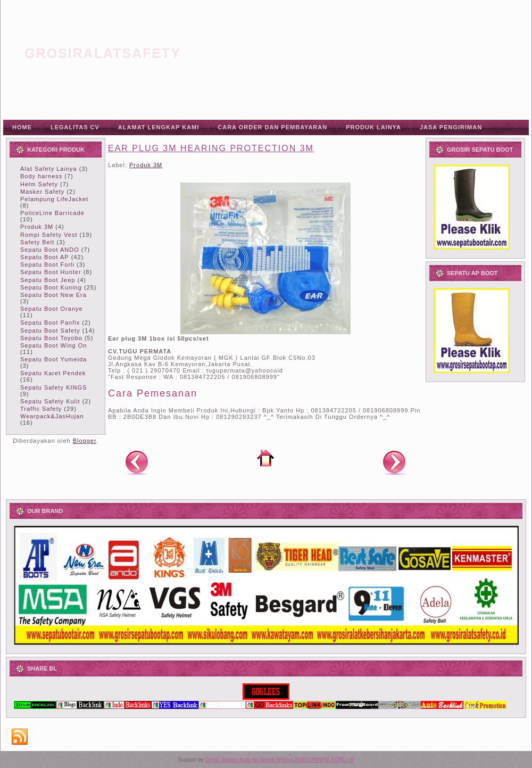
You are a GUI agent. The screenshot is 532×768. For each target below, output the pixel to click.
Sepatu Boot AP (45, 257)
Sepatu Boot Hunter (51, 272)
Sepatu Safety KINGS (53, 387)
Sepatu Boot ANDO (50, 250)
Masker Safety (42, 192)
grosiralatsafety (103, 53)
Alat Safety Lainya (49, 169)
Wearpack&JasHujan (52, 416)
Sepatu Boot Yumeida (53, 359)
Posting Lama (394, 462)
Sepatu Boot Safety (50, 331)
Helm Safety (39, 184)
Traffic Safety (41, 409)
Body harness (41, 176)
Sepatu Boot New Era (53, 295)
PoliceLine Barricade (52, 213)
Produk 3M (37, 227)
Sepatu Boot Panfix (50, 323)
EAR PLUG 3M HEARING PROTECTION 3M (211, 148)
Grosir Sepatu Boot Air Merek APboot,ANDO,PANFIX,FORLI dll (280, 760)
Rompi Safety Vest (49, 235)
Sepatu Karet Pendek (53, 373)
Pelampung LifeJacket (54, 199)
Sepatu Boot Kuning (51, 287)
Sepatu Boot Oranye (52, 309)
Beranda (265, 458)
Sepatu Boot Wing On (53, 345)
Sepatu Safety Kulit (50, 401)
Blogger (85, 441)
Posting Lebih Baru (137, 462)
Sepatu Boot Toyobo (51, 338)
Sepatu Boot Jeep (48, 280)
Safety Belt (37, 242)
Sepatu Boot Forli (47, 265)
